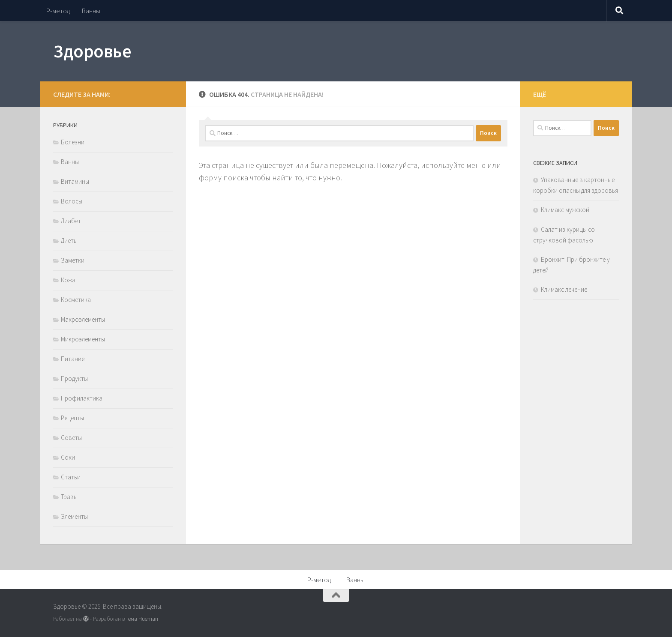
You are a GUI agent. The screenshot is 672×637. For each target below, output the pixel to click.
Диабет (71, 221)
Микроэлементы (83, 339)
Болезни (73, 142)
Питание (73, 359)
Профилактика (82, 398)
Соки (68, 457)
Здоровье (92, 51)
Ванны (91, 11)
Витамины (75, 181)
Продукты (74, 378)
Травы (69, 497)
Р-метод (58, 11)
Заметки (73, 260)
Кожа (68, 280)
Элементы (74, 516)
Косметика (76, 300)
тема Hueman (142, 619)
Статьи (71, 477)
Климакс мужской (565, 210)
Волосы (72, 201)
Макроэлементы (83, 319)
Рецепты (72, 418)
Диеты (69, 241)
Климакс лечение (564, 289)
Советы (71, 438)
